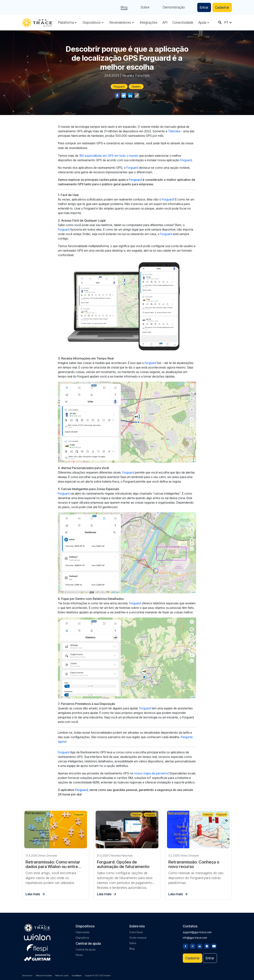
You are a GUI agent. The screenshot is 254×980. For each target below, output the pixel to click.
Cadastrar (222, 7)
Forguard (119, 87)
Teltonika (174, 131)
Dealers (136, 87)
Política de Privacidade (44, 975)
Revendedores (120, 23)
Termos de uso (27, 975)
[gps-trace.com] (37, 23)
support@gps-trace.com (197, 932)
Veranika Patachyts (136, 75)
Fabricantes (83, 932)
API (165, 23)
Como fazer (136, 932)
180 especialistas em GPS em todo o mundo (109, 156)
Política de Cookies (62, 975)
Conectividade (183, 23)
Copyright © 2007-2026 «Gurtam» (98, 975)
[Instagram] (207, 946)
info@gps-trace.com (195, 937)
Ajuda (202, 23)
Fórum (79, 955)
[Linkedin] (200, 946)
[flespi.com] (37, 947)
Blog (122, 8)
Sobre (144, 8)
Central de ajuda (86, 949)
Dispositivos (92, 23)
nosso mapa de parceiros (151, 773)
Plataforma (66, 23)
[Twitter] (193, 946)
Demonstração (172, 8)
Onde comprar (138, 937)
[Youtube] (214, 946)
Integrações (149, 23)
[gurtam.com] (37, 937)
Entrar (203, 7)
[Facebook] (185, 946)
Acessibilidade (77, 975)
